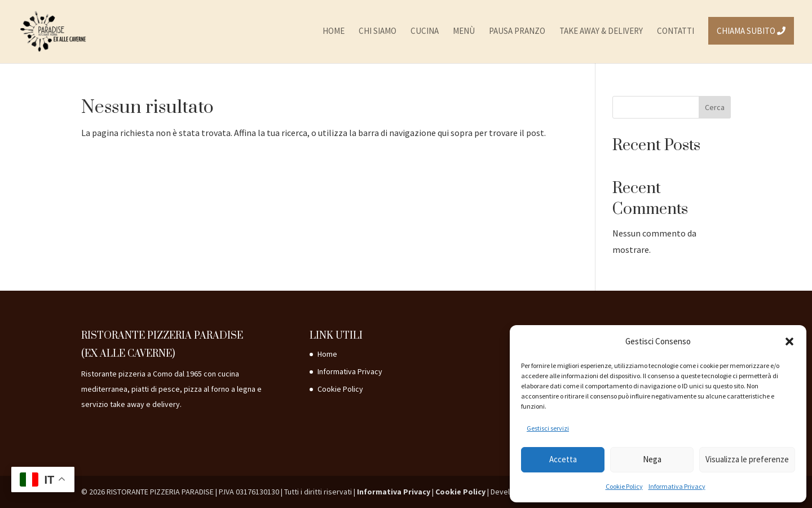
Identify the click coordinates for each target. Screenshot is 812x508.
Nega (652, 459)
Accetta (563, 459)
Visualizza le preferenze (747, 459)
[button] (789, 341)
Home (327, 354)
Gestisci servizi (548, 428)
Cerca (715, 107)
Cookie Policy (624, 486)
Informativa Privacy (677, 486)
